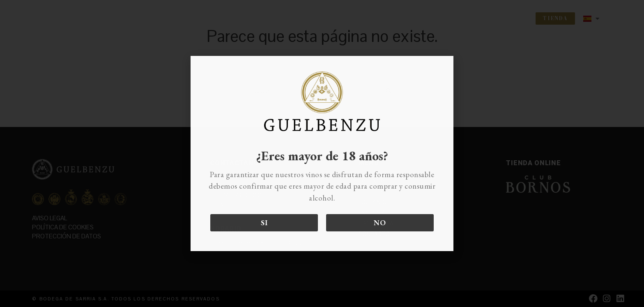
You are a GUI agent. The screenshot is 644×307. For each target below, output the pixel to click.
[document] (322, 153)
